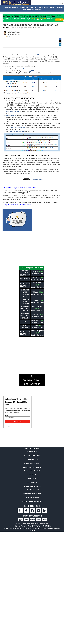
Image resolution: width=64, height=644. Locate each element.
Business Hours (32, 459)
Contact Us (32, 474)
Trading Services (32, 489)
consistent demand (13, 111)
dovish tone (39, 55)
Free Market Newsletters (32, 501)
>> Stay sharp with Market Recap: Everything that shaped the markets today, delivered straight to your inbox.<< (32, 8)
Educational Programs (32, 493)
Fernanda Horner (12, 31)
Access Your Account (32, 470)
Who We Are (32, 451)
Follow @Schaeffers (37, 180)
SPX (5, 37)
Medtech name (11, 115)
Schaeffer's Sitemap (32, 463)
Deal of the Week (32, 497)
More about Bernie (32, 455)
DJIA (12, 37)
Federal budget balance (17, 131)
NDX (8, 37)
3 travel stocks (24, 69)
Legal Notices (32, 482)
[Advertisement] (31, 248)
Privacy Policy (32, 478)
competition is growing (17, 127)
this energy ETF (29, 71)
